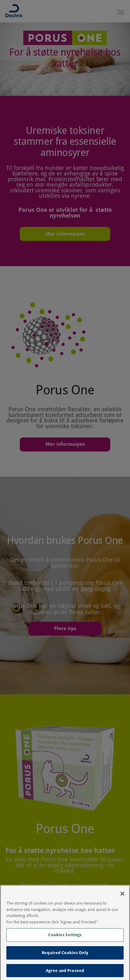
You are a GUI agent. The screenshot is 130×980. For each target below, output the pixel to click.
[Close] (122, 896)
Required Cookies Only (65, 955)
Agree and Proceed (65, 972)
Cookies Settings (65, 937)
